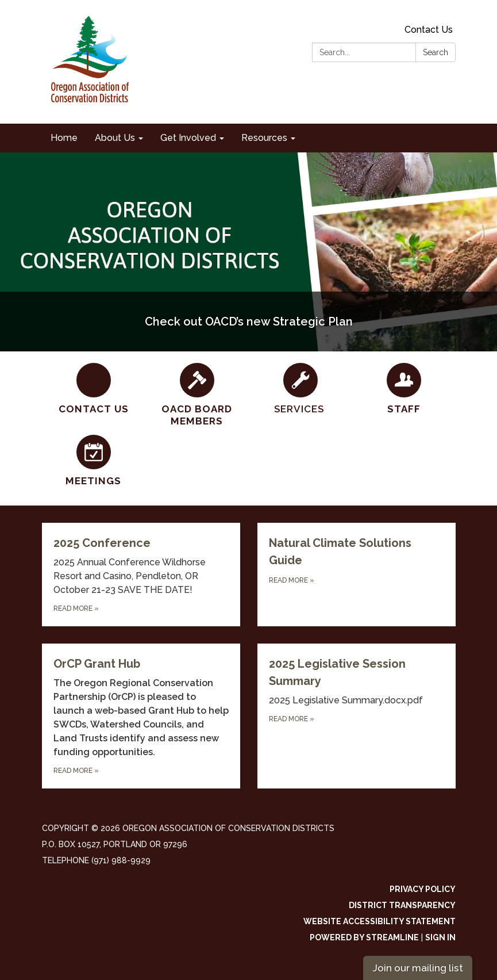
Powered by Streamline (364, 937)
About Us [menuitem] (115, 138)
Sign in (440, 937)
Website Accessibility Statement (380, 921)
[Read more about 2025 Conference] (141, 575)
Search (436, 52)
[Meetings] (94, 461)
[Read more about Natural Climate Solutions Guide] (357, 575)
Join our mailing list (418, 968)
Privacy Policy (423, 889)
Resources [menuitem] (264, 138)
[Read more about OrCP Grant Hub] (141, 716)
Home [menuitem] (64, 138)
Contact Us (429, 30)
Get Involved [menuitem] (188, 138)
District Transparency (402, 905)
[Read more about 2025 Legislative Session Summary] (357, 716)
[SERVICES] (300, 389)
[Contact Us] (94, 389)
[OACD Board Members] (197, 395)
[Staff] (404, 389)
